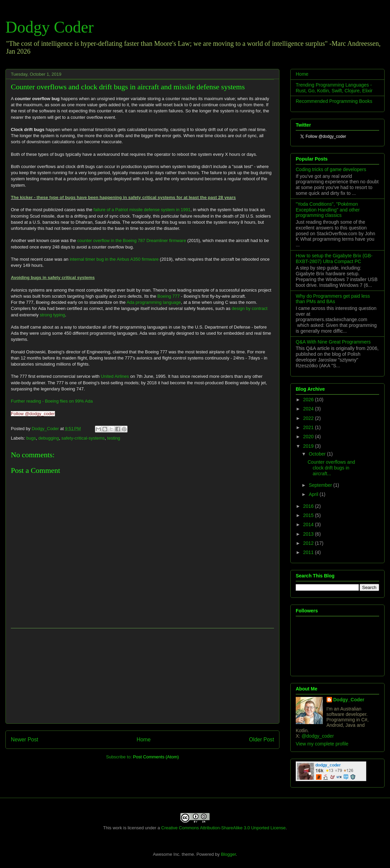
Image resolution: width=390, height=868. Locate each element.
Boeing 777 (169, 296)
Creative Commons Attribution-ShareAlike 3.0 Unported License (223, 828)
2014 (309, 524)
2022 (309, 418)
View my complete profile (322, 744)
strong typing (52, 315)
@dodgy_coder (318, 736)
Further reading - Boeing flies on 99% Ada (52, 401)
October (318, 454)
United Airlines (115, 376)
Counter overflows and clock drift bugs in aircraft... (331, 468)
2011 (309, 552)
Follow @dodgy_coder (33, 414)
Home (144, 740)
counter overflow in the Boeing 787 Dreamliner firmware (132, 241)
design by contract (250, 308)
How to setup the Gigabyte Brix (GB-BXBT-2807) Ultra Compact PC (334, 258)
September (321, 485)
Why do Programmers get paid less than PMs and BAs (333, 299)
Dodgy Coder (50, 27)
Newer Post (25, 740)
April (314, 494)
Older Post (261, 740)
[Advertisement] (142, 676)
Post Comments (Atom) (156, 757)
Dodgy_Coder (46, 429)
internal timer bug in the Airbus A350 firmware (114, 259)
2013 (309, 534)
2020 (309, 437)
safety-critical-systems (83, 438)
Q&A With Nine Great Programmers (333, 342)
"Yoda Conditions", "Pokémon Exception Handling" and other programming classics (328, 210)
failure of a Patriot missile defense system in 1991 (142, 210)
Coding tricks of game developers (331, 169)
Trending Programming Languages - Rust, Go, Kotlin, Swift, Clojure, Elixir (334, 88)
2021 (309, 427)
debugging (49, 438)
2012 (309, 543)
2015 (309, 515)
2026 (309, 400)
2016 (309, 506)
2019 (309, 446)
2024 (309, 409)
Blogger (228, 854)
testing (114, 438)
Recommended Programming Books (334, 101)
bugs (31, 438)
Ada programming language (154, 302)
